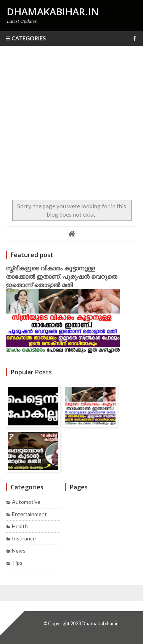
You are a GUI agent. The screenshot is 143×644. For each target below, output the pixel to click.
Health (20, 526)
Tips (17, 563)
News (19, 551)
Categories (26, 38)
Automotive (26, 502)
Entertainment (29, 514)
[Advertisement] (71, 121)
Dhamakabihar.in (100, 623)
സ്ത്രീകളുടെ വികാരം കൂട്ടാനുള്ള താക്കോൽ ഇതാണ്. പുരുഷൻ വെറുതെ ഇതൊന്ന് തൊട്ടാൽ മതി (61, 276)
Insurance (24, 538)
